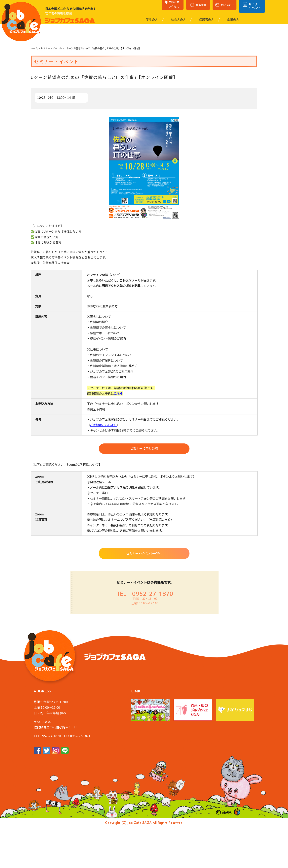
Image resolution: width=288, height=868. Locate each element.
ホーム (34, 48)
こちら (118, 393)
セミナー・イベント (51, 48)
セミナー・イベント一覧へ (144, 554)
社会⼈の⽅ (178, 19)
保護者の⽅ (206, 19)
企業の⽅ (233, 19)
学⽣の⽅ (152, 19)
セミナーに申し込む (144, 449)
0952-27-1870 (153, 595)
